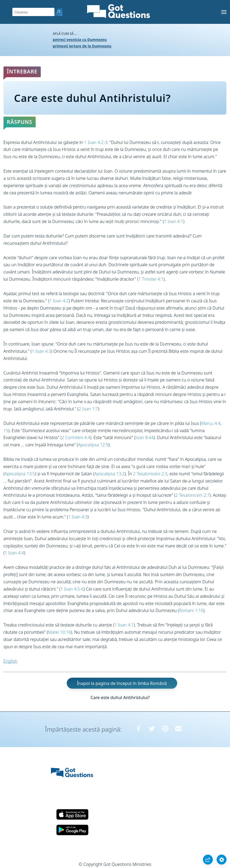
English (10, 661)
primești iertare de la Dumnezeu (82, 46)
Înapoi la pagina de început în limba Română (122, 683)
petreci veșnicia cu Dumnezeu (80, 40)
